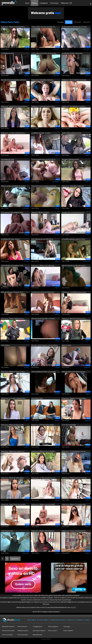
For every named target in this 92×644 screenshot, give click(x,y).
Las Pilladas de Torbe (8, 53)
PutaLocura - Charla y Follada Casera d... (74, 531)
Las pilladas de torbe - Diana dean (72, 53)
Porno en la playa (7, 635)
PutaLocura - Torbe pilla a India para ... (43, 80)
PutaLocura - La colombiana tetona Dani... (74, 292)
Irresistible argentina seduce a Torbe (73, 239)
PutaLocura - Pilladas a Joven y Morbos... (44, 451)
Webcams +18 (66, 3)
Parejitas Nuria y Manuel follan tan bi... (43, 292)
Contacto (70, 620)
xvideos (27, 49)
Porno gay (67, 626)
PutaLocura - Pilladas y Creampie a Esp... (74, 504)
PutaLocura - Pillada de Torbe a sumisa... (13, 372)
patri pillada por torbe (8, 159)
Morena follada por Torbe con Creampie (44, 372)
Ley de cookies (44, 620)
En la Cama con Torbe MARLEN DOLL (12, 212)
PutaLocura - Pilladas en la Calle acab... (43, 266)
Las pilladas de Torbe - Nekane (10, 239)
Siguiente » (15, 559)
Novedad (78, 22)
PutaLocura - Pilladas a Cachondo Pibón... (74, 398)
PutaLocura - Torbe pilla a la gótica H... (73, 186)
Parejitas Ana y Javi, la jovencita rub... (73, 212)
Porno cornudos (23, 635)
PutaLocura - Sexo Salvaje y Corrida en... (74, 106)
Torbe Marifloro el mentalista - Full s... (12, 266)
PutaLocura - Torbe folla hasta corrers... (43, 106)
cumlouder (56, 49)
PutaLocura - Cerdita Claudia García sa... (44, 478)
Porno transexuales (8, 631)
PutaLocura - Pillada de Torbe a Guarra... (74, 319)
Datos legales (32, 620)
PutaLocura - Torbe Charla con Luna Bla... (14, 504)
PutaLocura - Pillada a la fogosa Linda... (13, 425)
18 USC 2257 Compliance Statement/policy (46, 612)
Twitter (88, 620)
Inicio (27, 3)
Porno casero (52, 631)
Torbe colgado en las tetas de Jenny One (44, 53)
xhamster (87, 367)
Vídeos (34, 3)
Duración (87, 22)
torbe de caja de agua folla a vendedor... (43, 319)
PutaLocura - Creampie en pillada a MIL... (13, 398)
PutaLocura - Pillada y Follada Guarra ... (13, 319)
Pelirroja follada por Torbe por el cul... (12, 292)
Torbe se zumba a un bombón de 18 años (13, 186)
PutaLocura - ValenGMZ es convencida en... (14, 106)
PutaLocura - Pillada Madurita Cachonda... (75, 478)
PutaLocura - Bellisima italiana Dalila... (43, 425)
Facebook (79, 620)
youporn (87, 288)
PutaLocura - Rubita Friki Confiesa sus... (13, 451)
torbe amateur (6, 345)
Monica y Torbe (66, 345)
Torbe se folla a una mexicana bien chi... (43, 27)
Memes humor (22, 626)
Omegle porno (37, 626)
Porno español (68, 631)
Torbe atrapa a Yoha (7, 531)
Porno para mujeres (39, 631)
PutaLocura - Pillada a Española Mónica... (13, 27)
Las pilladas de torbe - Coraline (41, 133)
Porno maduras (53, 626)
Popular (69, 22)
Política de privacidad (58, 620)
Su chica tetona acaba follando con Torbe (74, 27)
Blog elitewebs (37, 635)
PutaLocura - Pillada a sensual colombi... (43, 504)
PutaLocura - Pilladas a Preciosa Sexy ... (43, 531)
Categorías (44, 3)
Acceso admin (46, 639)
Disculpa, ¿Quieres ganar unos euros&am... (45, 345)
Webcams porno (23, 631)
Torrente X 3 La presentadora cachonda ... (14, 80)
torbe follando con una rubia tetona (42, 239)
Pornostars (54, 3)
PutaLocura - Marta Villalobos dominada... (74, 80)
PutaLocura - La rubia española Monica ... (13, 133)
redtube (57, 208)
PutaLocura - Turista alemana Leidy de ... (74, 451)
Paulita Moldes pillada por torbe (71, 133)
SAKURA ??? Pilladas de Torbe (40, 212)
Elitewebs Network (8, 626)
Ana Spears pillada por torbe (70, 159)
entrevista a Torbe (37, 398)
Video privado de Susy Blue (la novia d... (74, 266)
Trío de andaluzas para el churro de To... (43, 159)
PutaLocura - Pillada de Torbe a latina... (13, 478)
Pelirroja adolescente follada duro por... (74, 372)
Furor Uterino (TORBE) (69, 425)
